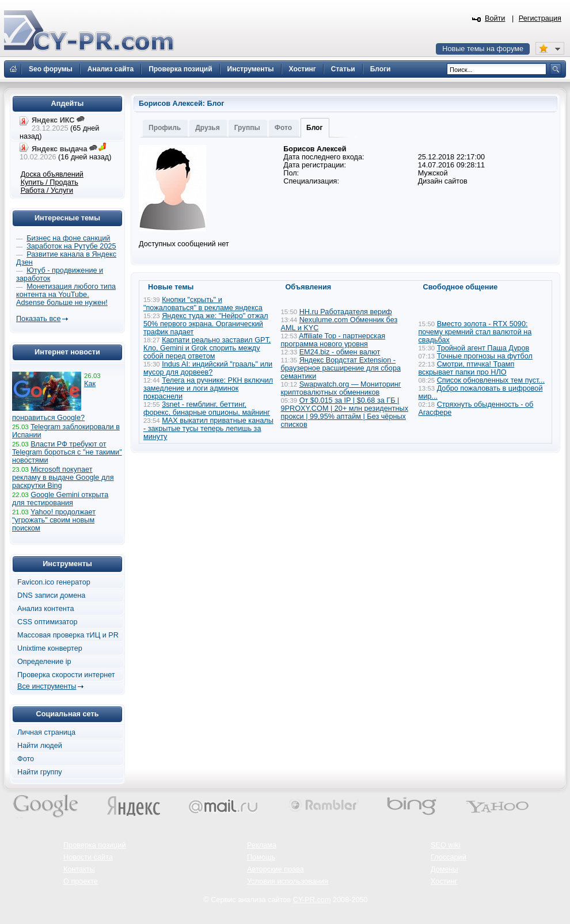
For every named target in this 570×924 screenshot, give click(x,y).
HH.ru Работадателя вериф (346, 312)
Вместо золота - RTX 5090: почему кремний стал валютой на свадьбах (475, 332)
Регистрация (540, 18)
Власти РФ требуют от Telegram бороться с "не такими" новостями (67, 452)
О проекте (81, 881)
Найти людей (40, 746)
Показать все (38, 319)
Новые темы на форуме (483, 49)
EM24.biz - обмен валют (340, 352)
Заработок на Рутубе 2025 (71, 246)
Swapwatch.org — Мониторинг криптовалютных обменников (341, 388)
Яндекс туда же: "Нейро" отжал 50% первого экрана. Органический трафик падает (206, 324)
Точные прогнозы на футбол (485, 356)
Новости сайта (88, 857)
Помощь (261, 857)
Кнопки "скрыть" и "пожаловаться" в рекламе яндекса (203, 304)
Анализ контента (46, 609)
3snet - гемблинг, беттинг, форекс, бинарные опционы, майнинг (207, 408)
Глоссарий (449, 857)
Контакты (79, 869)
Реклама (262, 845)
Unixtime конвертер (50, 648)
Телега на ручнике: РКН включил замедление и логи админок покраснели (208, 388)
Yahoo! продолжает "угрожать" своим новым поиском (54, 520)
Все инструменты (47, 686)
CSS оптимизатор (48, 622)
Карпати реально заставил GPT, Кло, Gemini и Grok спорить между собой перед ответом (207, 348)
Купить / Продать (50, 182)
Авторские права (275, 869)
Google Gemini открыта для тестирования (60, 499)
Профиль (165, 128)
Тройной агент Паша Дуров (483, 348)
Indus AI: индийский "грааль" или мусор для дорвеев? (208, 368)
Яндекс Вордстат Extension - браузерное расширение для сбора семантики (341, 368)
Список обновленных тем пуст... (491, 380)
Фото (283, 128)
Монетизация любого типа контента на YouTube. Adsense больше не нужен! (66, 295)
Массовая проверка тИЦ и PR (68, 635)
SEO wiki (445, 845)
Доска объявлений (52, 174)
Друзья (208, 128)
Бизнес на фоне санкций (68, 238)
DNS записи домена (51, 595)
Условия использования (288, 881)
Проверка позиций (94, 845)
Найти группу (40, 772)
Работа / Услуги (47, 190)
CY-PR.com (312, 900)
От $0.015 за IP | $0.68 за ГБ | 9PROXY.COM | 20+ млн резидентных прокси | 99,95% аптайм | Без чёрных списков (345, 413)
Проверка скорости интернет (66, 675)
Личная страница (46, 732)
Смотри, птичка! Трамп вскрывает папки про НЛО (467, 368)
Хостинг (444, 881)
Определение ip (44, 662)
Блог (314, 128)
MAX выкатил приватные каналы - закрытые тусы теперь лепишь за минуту (208, 429)
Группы (247, 128)
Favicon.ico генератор (54, 582)
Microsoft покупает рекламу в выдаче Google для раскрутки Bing (63, 478)
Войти (495, 18)
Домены (444, 869)
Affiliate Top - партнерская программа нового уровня (333, 340)
